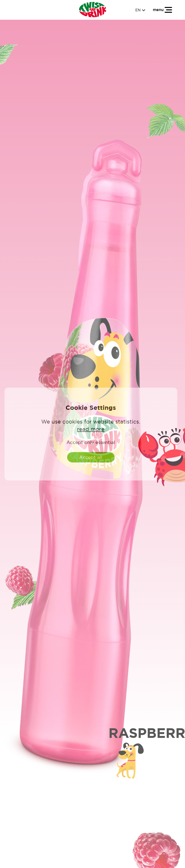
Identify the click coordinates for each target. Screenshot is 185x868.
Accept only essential (91, 442)
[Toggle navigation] (163, 10)
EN (140, 10)
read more (91, 429)
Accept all (91, 457)
